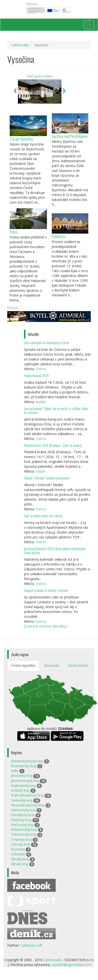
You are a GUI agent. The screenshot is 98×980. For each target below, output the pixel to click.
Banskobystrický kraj (27, 761)
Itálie (15, 771)
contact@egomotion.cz (71, 965)
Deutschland (78, 665)
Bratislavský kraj (24, 766)
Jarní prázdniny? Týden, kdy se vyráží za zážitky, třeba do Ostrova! (56, 410)
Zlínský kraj (20, 864)
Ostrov (41, 369)
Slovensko (52, 665)
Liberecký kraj (22, 800)
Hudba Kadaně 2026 (36, 376)
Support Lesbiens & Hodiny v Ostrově (46, 590)
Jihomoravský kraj (25, 781)
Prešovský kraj (22, 825)
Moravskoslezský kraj (28, 805)
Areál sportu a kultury (40, 76)
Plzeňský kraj (21, 820)
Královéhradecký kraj (27, 795)
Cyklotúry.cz (31, 945)
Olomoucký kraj (23, 810)
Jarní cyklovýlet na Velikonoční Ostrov (46, 343)
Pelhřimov (59, 236)
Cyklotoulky (20, 45)
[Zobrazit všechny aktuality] (45, 626)
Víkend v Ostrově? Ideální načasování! (47, 478)
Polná (14, 232)
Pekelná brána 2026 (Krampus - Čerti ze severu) (53, 445)
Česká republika (23, 665)
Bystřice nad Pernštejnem (70, 136)
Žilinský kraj (20, 859)
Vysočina (18, 849)
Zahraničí (18, 854)
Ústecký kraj (20, 844)
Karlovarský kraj (23, 785)
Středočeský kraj (24, 830)
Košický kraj (20, 790)
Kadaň (41, 402)
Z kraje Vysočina (21, 139)
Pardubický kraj (23, 815)
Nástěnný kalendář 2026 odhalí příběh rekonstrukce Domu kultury (55, 551)
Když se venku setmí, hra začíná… (44, 516)
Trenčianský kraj (24, 834)
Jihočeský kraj (22, 776)
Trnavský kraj (21, 839)
